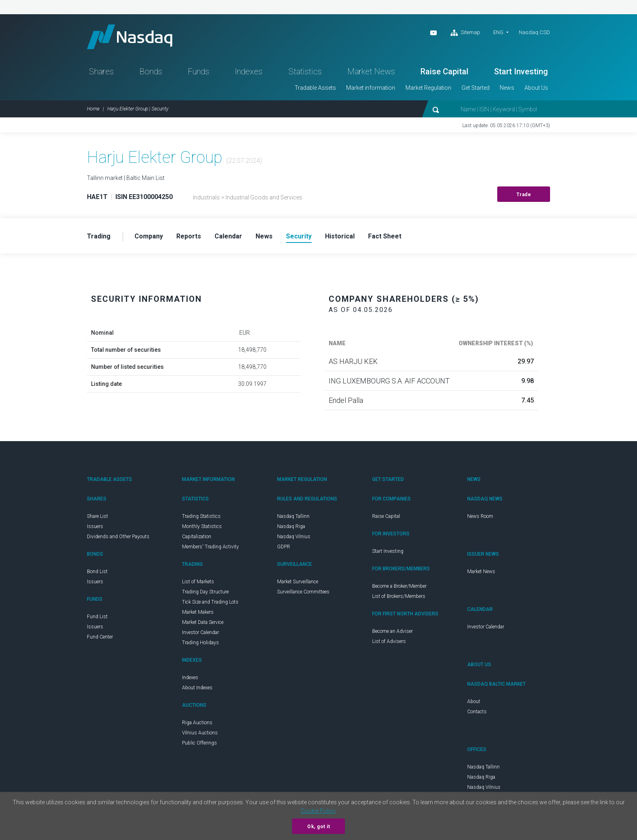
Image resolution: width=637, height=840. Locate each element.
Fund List (97, 617)
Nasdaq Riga (291, 526)
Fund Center (100, 637)
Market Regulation (428, 88)
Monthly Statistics (202, 526)
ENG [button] (498, 32)
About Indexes (197, 688)
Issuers (95, 526)
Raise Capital (444, 71)
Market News (371, 71)
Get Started (476, 88)
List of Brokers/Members (399, 596)
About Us (536, 88)
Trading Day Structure (205, 592)
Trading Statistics (201, 516)
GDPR (284, 547)
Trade (524, 195)
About (474, 701)
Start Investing (521, 71)
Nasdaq (130, 37)
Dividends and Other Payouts (118, 537)
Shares (101, 71)
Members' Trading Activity (210, 547)
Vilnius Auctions (200, 733)
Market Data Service (203, 622)
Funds (198, 71)
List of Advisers (389, 641)
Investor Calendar (200, 632)
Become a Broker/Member (399, 586)
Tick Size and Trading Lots (210, 602)
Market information (371, 88)
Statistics (305, 71)
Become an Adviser (392, 631)
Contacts (477, 712)
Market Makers (198, 612)
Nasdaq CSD (534, 32)
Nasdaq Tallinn (293, 516)
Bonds (151, 71)
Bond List (97, 572)
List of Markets (198, 582)
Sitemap (465, 33)
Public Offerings (199, 743)
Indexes (249, 71)
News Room (480, 516)
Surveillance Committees (303, 592)
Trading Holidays (200, 643)
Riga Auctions (197, 723)
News (507, 88)
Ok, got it (318, 827)
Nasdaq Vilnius (294, 537)
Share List (97, 516)
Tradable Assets (315, 88)
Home (93, 109)
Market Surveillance (298, 582)
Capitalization (197, 537)
